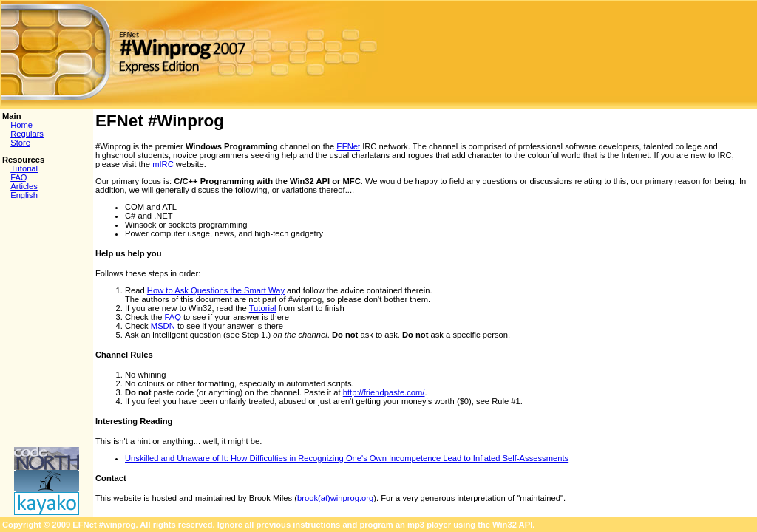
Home (21, 125)
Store (20, 143)
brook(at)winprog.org (335, 498)
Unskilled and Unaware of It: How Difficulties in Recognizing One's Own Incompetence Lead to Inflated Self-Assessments (347, 458)
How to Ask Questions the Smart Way (216, 290)
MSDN (163, 326)
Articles (24, 186)
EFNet (348, 146)
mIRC (163, 164)
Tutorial (24, 168)
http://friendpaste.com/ (384, 392)
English (24, 195)
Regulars (27, 134)
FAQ (18, 177)
